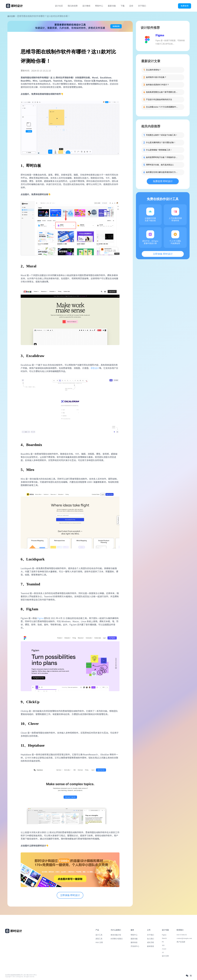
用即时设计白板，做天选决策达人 (160, 165)
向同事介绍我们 (117, 939)
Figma (40, 618)
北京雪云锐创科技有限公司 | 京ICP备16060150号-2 (21, 975)
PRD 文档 (99, 942)
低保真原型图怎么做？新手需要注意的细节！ (163, 92)
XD (163, 945)
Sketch (164, 938)
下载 (123, 6)
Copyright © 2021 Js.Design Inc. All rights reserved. (20, 977)
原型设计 (95, 368)
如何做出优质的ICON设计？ (158, 85)
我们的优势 (73, 6)
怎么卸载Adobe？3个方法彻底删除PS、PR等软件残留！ (163, 107)
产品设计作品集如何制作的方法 (159, 100)
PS (163, 942)
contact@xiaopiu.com (184, 938)
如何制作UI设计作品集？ (156, 77)
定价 (131, 6)
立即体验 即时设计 (70, 895)
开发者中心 (135, 946)
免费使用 (185, 6)
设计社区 (59, 6)
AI (163, 952)
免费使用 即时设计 (163, 181)
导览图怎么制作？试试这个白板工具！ (162, 135)
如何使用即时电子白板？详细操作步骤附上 (163, 157)
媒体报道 (150, 946)
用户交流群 (181, 942)
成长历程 (150, 942)
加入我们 (150, 939)
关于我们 (142, 6)
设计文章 (11, 16)
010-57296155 (182, 935)
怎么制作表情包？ (153, 70)
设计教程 (86, 6)
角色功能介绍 (116, 935)
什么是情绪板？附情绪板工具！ (159, 150)
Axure (164, 949)
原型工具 (99, 939)
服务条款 (134, 942)
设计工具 (99, 935)
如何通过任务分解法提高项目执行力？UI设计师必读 (163, 172)
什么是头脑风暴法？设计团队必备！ (161, 142)
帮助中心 (99, 6)
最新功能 (112, 6)
